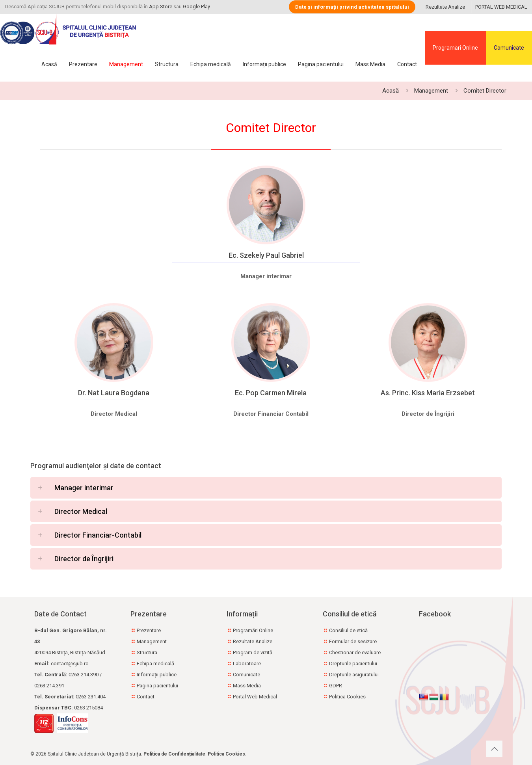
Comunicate (509, 48)
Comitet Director (485, 91)
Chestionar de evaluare (355, 652)
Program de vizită (253, 652)
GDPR (336, 686)
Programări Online (455, 48)
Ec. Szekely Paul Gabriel (266, 255)
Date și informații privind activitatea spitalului (352, 7)
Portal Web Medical (255, 697)
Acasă (391, 91)
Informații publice (157, 675)
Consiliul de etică (348, 630)
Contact (146, 697)
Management (431, 91)
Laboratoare (247, 664)
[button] (266, 488)
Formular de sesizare (353, 641)
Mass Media (247, 686)
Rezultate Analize (445, 7)
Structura (147, 652)
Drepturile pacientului (353, 664)
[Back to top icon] (494, 749)
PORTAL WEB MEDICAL (501, 7)
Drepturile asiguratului (354, 675)
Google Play (196, 7)
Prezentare (149, 630)
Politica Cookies (347, 697)
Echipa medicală (155, 664)
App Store (161, 7)
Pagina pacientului (157, 686)
